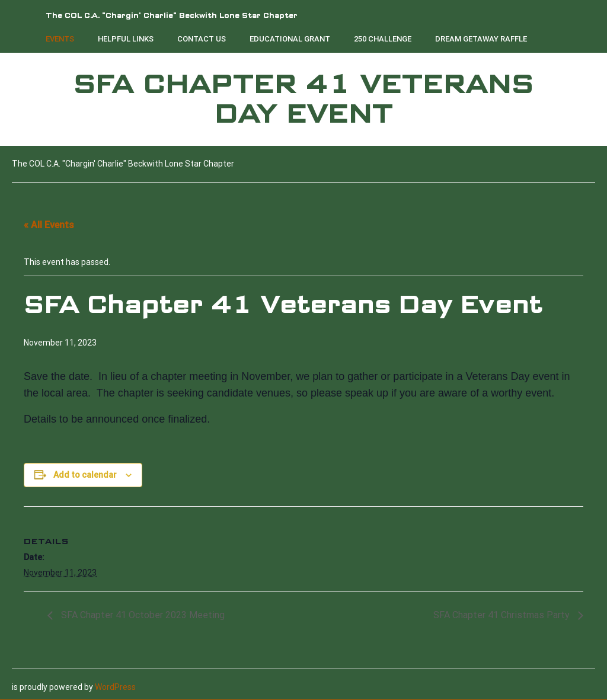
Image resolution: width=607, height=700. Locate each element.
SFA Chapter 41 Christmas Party (503, 615)
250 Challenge (383, 39)
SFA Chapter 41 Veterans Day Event (303, 99)
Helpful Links (126, 39)
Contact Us (202, 39)
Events (60, 39)
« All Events (49, 225)
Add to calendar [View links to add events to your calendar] (85, 475)
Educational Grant (290, 39)
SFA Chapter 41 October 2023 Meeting (142, 615)
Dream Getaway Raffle (481, 39)
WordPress (115, 687)
